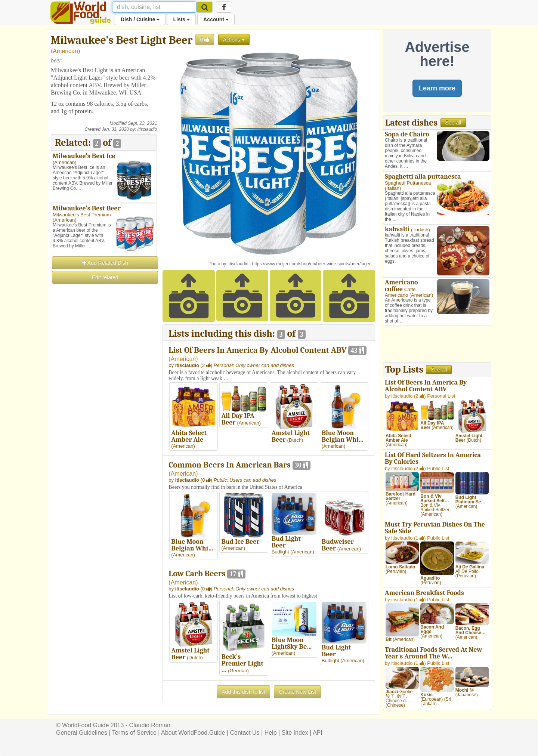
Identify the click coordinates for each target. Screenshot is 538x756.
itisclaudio (147, 129)
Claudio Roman (150, 725)
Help (271, 733)
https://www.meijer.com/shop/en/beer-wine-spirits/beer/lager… (314, 264)
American (65, 51)
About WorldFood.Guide (193, 733)
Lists (181, 19)
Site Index (295, 733)
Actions (234, 40)
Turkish (420, 230)
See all (453, 123)
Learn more (437, 88)
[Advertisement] (104, 397)
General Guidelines (82, 733)
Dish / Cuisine (140, 19)
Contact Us (245, 733)
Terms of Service (134, 733)
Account (216, 19)
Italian (393, 188)
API (318, 733)
